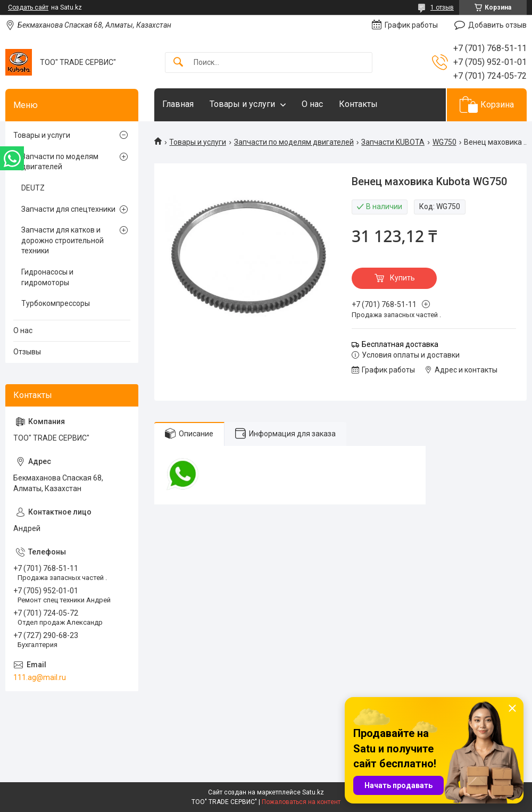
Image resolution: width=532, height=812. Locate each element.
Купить (402, 278)
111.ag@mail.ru (40, 677)
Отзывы (27, 352)
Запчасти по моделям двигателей (294, 142)
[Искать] (178, 63)
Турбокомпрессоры (56, 303)
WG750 (444, 142)
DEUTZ (33, 188)
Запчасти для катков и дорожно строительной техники (63, 240)
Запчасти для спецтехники (68, 209)
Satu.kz (313, 792)
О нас (312, 104)
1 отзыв (442, 7)
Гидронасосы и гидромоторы (47, 277)
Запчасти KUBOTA (393, 142)
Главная (178, 104)
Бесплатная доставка (400, 344)
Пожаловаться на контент (301, 802)
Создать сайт (28, 7)
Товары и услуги (242, 104)
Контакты (358, 104)
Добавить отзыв (497, 25)
